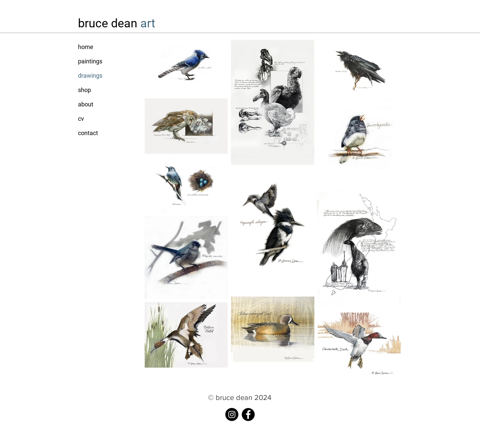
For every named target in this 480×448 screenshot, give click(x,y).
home (86, 47)
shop (84, 90)
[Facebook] (248, 414)
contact (88, 133)
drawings (90, 76)
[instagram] (232, 414)
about (86, 104)
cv (81, 119)
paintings (90, 61)
